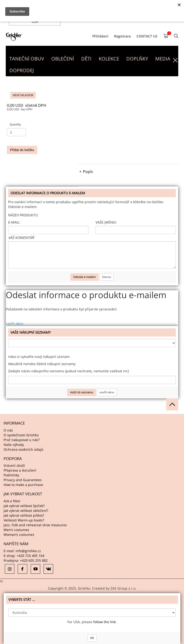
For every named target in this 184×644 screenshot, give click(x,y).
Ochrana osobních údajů (23, 449)
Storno (106, 277)
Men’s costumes (16, 530)
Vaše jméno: (106, 222)
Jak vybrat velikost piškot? (24, 515)
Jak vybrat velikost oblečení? (26, 511)
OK (92, 638)
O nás (8, 430)
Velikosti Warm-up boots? (24, 520)
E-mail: (14, 222)
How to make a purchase (23, 485)
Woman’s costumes (19, 535)
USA (35, 21)
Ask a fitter (12, 501)
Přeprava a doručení (20, 470)
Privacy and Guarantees (23, 480)
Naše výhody (14, 445)
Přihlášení (100, 36)
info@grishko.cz (28, 551)
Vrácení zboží (14, 465)
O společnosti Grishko (21, 435)
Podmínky (11, 475)
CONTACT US (147, 36)
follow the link (104, 622)
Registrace (122, 36)
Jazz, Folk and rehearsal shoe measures (35, 525)
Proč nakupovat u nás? (22, 440)
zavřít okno (14, 323)
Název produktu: (23, 215)
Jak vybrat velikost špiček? (24, 506)
